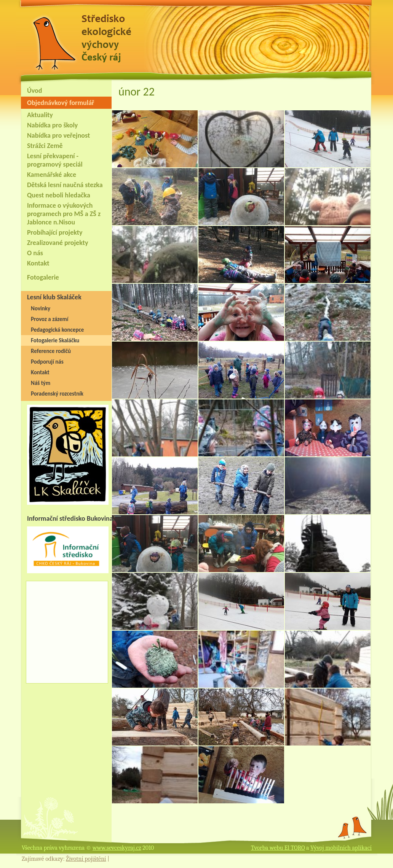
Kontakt (38, 263)
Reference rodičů (51, 351)
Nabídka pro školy (52, 125)
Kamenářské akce (52, 175)
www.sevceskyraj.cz (117, 848)
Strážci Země (45, 146)
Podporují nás (47, 362)
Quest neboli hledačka (59, 195)
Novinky (41, 308)
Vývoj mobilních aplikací (341, 848)
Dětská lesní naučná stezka (65, 185)
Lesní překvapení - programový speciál (55, 160)
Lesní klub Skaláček (54, 297)
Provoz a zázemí (50, 319)
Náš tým (41, 383)
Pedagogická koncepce (57, 330)
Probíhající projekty (55, 232)
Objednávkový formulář (61, 103)
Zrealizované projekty (58, 243)
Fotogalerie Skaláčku (55, 340)
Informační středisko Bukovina (70, 518)
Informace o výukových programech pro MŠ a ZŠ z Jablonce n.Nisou (64, 214)
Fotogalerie (43, 277)
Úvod (34, 91)
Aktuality (40, 115)
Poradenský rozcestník (57, 394)
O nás (35, 253)
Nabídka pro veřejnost (58, 135)
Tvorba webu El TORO (278, 848)
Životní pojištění (86, 859)
